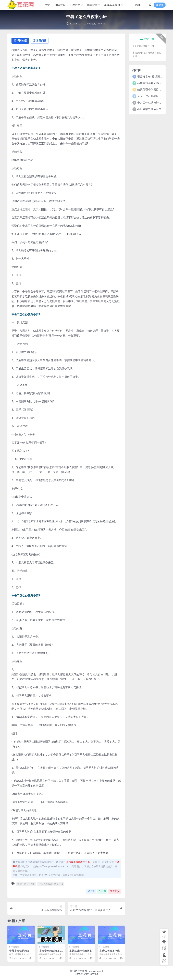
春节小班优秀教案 (19, 951)
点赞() (115, 891)
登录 (160, 5)
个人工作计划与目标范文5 (153, 96)
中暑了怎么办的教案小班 (51, 884)
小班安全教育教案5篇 (50, 952)
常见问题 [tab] (41, 41)
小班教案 (91, 24)
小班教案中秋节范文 (149, 109)
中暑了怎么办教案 (26, 884)
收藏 (102, 891)
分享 (91, 891)
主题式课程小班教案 (81, 951)
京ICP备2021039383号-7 (87, 974)
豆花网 (81, 971)
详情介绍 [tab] (21, 41)
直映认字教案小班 (109, 951)
